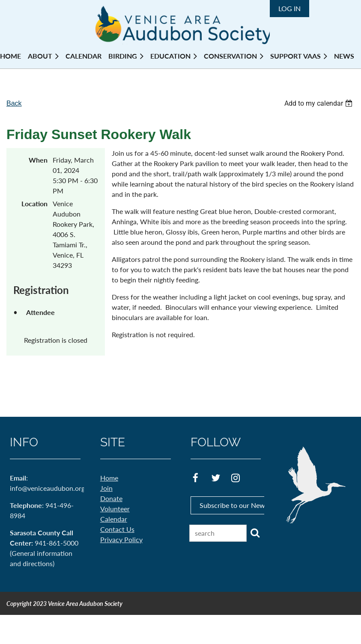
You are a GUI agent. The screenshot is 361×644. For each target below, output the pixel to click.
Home (109, 478)
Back (14, 103)
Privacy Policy (121, 539)
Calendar (114, 519)
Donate (111, 498)
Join (106, 488)
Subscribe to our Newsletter (242, 505)
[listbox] (319, 103)
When (38, 160)
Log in (289, 8)
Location (34, 203)
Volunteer (115, 509)
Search (255, 533)
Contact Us (117, 529)
